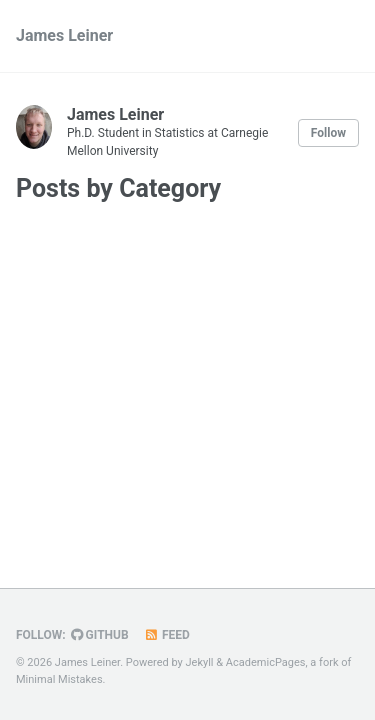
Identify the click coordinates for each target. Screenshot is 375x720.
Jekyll (200, 662)
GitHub (100, 635)
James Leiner (64, 35)
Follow (328, 133)
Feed (167, 635)
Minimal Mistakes (59, 679)
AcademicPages (266, 662)
